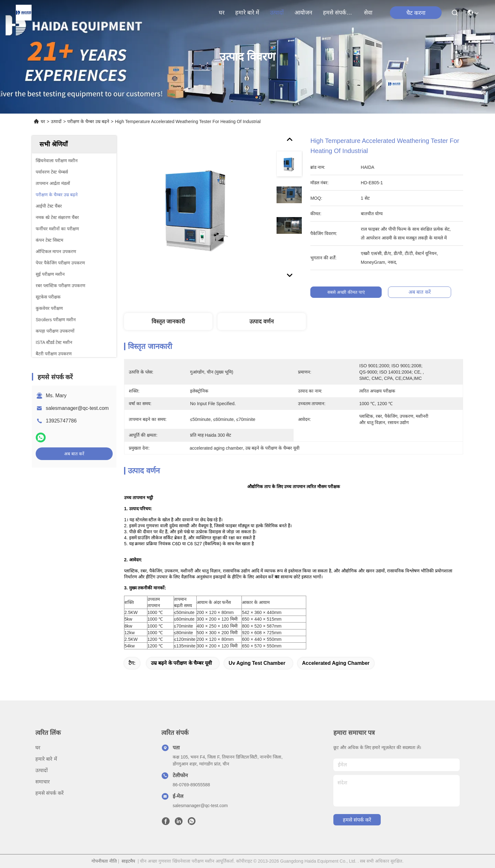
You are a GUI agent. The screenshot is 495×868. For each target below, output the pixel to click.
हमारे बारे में (247, 13)
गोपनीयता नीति (104, 861)
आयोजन (303, 13)
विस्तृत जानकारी (168, 322)
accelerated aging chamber (336, 663)
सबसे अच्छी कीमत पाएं (347, 292)
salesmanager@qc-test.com (77, 408)
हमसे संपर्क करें (338, 13)
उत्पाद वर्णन (262, 322)
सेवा (368, 13)
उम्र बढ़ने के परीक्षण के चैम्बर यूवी (182, 663)
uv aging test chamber (257, 663)
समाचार (43, 782)
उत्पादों (277, 13)
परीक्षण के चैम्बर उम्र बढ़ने (88, 121)
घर (222, 13)
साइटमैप (128, 861)
